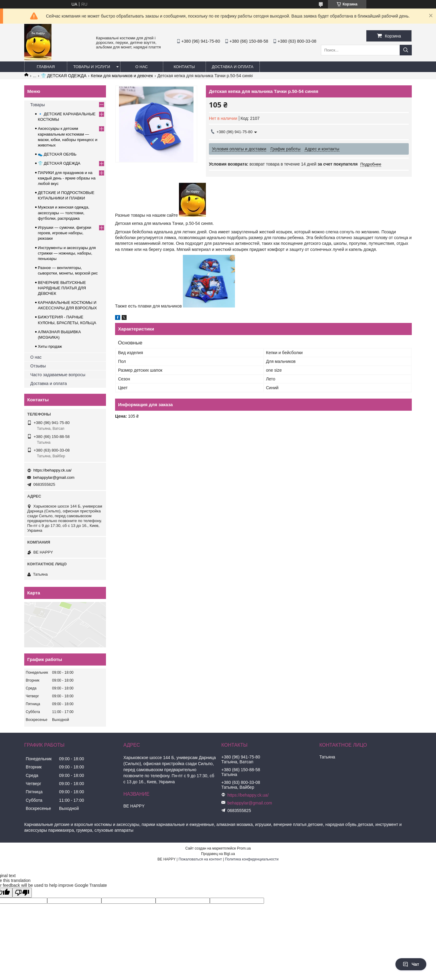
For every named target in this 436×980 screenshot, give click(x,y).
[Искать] (406, 50)
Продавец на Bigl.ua (218, 854)
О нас (142, 67)
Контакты (184, 67)
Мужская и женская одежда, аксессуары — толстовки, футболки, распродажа (64, 213)
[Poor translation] (22, 893)
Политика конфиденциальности (252, 859)
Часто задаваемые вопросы (58, 375)
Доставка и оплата (233, 67)
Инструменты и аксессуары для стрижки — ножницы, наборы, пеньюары (67, 253)
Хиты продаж (50, 346)
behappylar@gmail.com (54, 477)
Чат (411, 964)
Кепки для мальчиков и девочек (122, 76)
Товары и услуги (92, 67)
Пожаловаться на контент (200, 859)
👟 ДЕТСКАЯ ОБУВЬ (57, 154)
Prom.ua (244, 848)
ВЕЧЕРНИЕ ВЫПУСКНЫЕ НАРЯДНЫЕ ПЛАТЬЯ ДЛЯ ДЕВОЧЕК (62, 288)
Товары (38, 105)
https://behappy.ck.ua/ (52, 470)
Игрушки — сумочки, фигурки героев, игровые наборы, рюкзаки (64, 233)
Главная (46, 67)
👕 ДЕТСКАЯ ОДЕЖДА (64, 76)
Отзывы (38, 366)
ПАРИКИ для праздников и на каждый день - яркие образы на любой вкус (67, 178)
